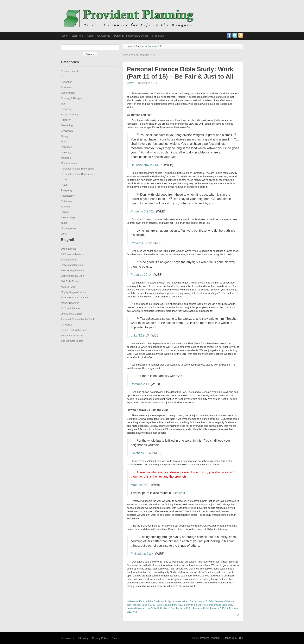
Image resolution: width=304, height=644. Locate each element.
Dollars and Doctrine (72, 272)
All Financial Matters (72, 261)
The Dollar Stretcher (72, 342)
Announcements (70, 78)
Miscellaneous (69, 170)
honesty (137, 612)
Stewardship (68, 224)
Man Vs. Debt (69, 293)
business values (180, 608)
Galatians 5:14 (141, 460)
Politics (65, 186)
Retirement (67, 208)
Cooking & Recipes (72, 105)
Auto (63, 83)
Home (64, 36)
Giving (64, 143)
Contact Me (104, 36)
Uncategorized (69, 235)
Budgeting (67, 89)
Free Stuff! (158, 36)
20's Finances (69, 256)
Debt (63, 110)
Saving (65, 219)
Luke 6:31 (179, 500)
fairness (219, 608)
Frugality (66, 127)
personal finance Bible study (218, 612)
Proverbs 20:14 (141, 281)
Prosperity (67, 197)
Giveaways (67, 137)
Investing (66, 159)
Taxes (64, 230)
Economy (66, 116)
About (90, 36)
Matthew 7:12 (140, 492)
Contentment (68, 100)
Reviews (66, 213)
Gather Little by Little (72, 283)
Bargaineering (69, 266)
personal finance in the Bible (141, 615)
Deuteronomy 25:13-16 (147, 172)
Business (66, 94)
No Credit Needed (71, 315)
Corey (130, 90)
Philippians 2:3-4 (142, 561)
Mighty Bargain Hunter (73, 299)
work (135, 619)
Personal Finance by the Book (78, 326)
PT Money (67, 331)
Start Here (77, 36)
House (65, 148)
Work (64, 240)
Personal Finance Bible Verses (131, 36)
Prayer (65, 192)
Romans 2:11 (140, 391)
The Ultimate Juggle (72, 348)
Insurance (66, 154)
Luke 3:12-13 (140, 342)
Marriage (66, 165)
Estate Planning (70, 121)
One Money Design (72, 321)
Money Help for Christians (75, 304)
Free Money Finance (72, 277)
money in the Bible (193, 612)
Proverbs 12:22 (141, 250)
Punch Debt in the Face (74, 337)
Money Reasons (70, 310)
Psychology (67, 203)
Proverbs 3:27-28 (143, 218)
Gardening (67, 132)
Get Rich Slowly (70, 288)
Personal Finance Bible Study (77, 175)
